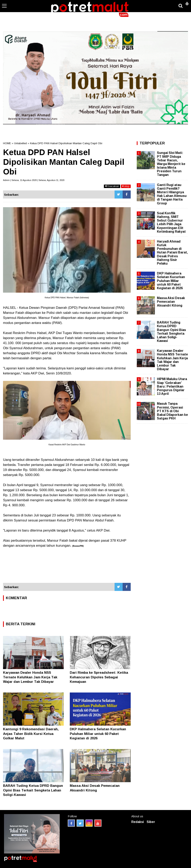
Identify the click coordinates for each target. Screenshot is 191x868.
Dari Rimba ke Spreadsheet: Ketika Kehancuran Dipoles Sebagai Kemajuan (99, 677)
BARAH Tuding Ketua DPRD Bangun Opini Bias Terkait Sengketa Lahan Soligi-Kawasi (33, 790)
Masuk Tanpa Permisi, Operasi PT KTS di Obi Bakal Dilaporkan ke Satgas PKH (172, 411)
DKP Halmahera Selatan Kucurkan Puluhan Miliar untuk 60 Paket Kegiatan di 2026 (98, 734)
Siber (151, 822)
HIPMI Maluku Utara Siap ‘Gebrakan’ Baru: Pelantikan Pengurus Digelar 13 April (172, 386)
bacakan (112, 186)
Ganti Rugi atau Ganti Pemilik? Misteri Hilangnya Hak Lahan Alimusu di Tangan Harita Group (172, 194)
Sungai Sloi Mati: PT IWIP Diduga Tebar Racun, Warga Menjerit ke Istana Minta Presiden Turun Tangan (171, 164)
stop (126, 186)
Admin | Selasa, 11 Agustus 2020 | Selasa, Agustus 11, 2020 (34, 180)
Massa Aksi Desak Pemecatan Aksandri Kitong (171, 302)
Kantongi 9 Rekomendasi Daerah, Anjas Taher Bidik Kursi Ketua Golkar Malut (31, 734)
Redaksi (138, 822)
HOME (7, 143)
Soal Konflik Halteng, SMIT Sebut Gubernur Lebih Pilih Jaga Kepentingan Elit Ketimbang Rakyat (171, 222)
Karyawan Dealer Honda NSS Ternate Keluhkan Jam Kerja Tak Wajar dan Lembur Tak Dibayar (30, 677)
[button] (187, 2)
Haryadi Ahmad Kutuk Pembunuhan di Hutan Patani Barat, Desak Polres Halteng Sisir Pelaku (172, 252)
